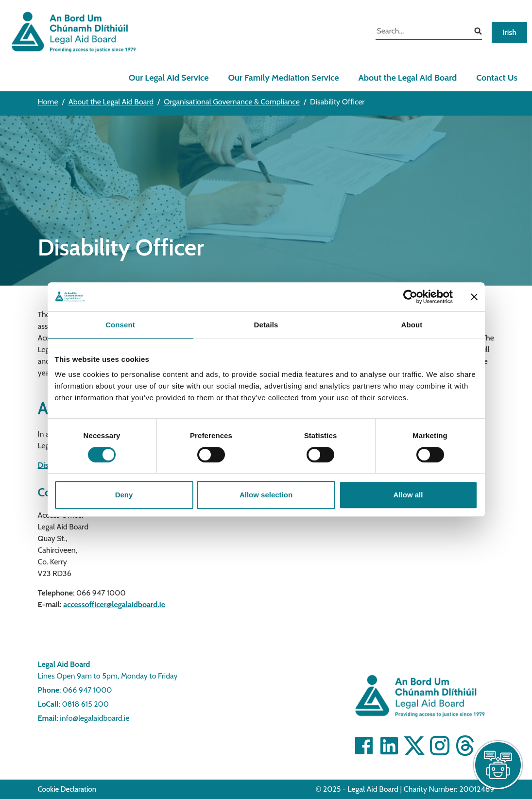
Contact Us (497, 78)
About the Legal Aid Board (407, 78)
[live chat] (498, 765)
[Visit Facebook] (364, 746)
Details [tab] (266, 325)
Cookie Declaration (67, 789)
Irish (509, 32)
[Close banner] (474, 297)
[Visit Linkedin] (389, 746)
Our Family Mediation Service (283, 78)
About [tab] (412, 325)
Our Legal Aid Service (169, 78)
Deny (124, 495)
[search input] (421, 32)
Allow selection (266, 495)
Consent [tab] (120, 325)
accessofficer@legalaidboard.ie (114, 604)
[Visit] (440, 746)
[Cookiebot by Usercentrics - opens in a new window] (410, 297)
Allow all (408, 495)
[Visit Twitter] (414, 746)
